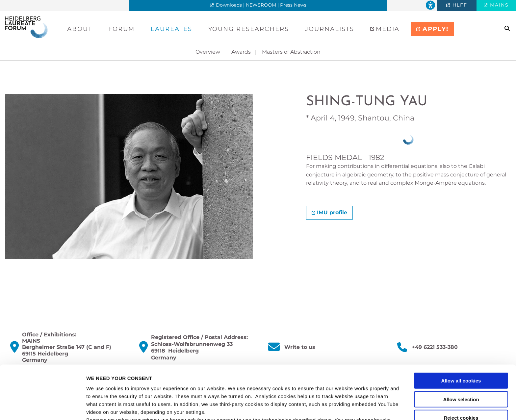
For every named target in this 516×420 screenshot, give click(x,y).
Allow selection (461, 349)
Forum (121, 29)
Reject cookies (461, 367)
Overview (208, 52)
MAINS (498, 5)
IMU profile (332, 212)
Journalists (330, 29)
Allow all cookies (461, 330)
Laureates (171, 29)
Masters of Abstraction (291, 52)
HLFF (459, 5)
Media (387, 29)
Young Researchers (249, 29)
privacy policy (290, 386)
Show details (345, 407)
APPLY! (436, 29)
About (80, 29)
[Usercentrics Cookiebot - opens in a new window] (43, 407)
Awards (241, 52)
